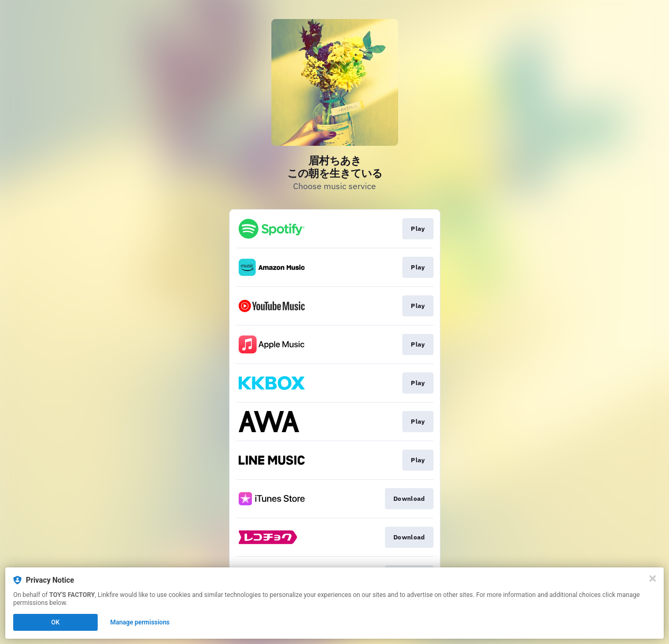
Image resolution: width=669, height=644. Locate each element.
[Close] (653, 578)
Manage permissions (140, 622)
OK (55, 622)
